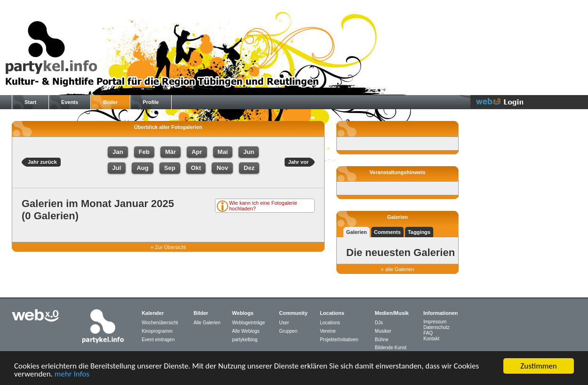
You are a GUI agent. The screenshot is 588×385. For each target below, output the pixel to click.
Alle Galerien (207, 323)
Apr (197, 152)
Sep (170, 168)
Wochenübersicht (160, 323)
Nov (222, 168)
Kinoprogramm (157, 331)
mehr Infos (72, 374)
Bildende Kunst (391, 348)
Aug (142, 168)
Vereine (328, 331)
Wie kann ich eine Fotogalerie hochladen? (263, 206)
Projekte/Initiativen (339, 340)
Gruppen (288, 331)
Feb (144, 152)
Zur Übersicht (170, 247)
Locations (330, 323)
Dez (249, 168)
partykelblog (245, 340)
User (284, 323)
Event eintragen (158, 340)
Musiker (383, 331)
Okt (196, 168)
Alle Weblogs (246, 331)
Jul (117, 168)
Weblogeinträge (248, 323)
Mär (171, 152)
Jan (118, 152)
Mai (223, 152)
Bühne (382, 340)
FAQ (428, 333)
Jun (249, 152)
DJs (379, 323)
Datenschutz (437, 327)
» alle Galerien (398, 269)
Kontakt (431, 339)
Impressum (435, 322)
